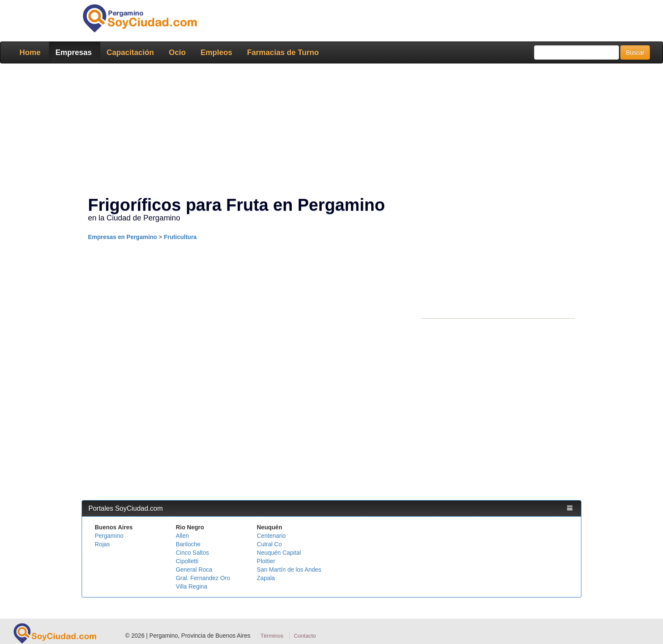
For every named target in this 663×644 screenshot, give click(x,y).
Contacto (305, 636)
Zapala (266, 578)
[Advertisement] (329, 131)
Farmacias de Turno (283, 52)
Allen (182, 536)
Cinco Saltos (193, 553)
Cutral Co (269, 544)
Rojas (102, 544)
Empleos (216, 52)
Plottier (266, 561)
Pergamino (109, 536)
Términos (272, 636)
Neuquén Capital (279, 553)
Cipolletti (187, 561)
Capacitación (130, 52)
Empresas (74, 52)
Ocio (177, 52)
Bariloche (188, 544)
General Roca (194, 570)
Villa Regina (192, 586)
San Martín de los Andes (289, 570)
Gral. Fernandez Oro (203, 578)
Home (30, 52)
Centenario (271, 536)
